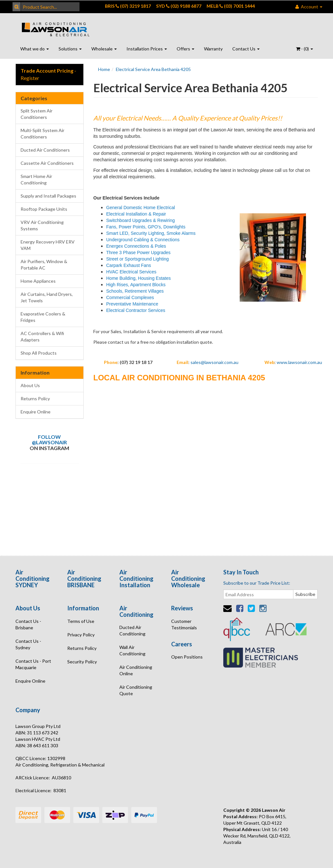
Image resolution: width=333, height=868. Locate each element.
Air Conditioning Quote (136, 690)
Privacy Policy (81, 635)
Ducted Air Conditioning (132, 630)
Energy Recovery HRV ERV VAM (48, 245)
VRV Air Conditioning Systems (42, 225)
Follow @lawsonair (49, 440)
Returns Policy (35, 399)
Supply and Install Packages (48, 196)
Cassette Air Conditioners (47, 163)
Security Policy (82, 662)
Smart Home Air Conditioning (36, 179)
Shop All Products (39, 353)
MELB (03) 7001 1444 (231, 6)
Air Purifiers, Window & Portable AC (44, 265)
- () (305, 49)
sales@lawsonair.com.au (214, 362)
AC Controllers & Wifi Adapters (42, 337)
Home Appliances (38, 281)
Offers (185, 49)
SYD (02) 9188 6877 (179, 6)
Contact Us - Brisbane (28, 624)
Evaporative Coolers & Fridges (43, 317)
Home (104, 69)
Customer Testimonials (184, 624)
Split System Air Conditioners (37, 114)
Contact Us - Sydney (28, 644)
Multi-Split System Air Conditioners (42, 133)
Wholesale (104, 49)
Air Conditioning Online (136, 670)
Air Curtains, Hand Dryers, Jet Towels (47, 297)
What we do (35, 49)
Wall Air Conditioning (132, 650)
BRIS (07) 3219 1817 (128, 6)
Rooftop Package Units (44, 209)
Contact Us (246, 49)
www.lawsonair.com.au (299, 362)
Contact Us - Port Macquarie (33, 664)
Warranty (213, 49)
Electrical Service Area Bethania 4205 (153, 69)
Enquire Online (36, 412)
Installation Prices (147, 49)
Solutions (70, 49)
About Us (30, 385)
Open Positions (187, 657)
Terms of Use (81, 621)
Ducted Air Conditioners (45, 150)
